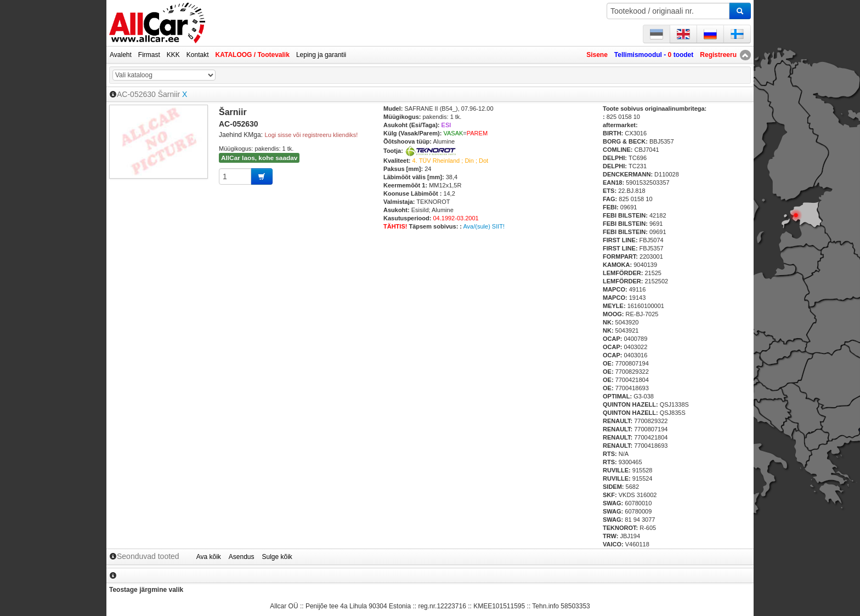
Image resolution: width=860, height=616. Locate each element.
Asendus (242, 557)
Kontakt (198, 55)
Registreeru (718, 55)
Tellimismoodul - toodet (654, 55)
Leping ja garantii (321, 55)
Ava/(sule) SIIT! (484, 226)
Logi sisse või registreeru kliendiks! (311, 135)
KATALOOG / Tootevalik (253, 55)
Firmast (149, 55)
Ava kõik (209, 557)
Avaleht (121, 55)
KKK (173, 55)
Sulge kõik (277, 557)
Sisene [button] (597, 55)
